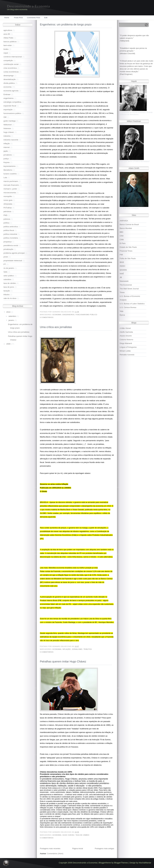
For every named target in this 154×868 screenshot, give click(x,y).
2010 (9, 312)
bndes (6, 49)
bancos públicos (10, 42)
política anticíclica (11, 227)
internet (7, 147)
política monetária (11, 238)
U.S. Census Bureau (128, 307)
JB (121, 277)
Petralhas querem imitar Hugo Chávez (63, 661)
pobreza (7, 219)
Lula (5, 178)
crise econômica (10, 68)
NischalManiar (145, 863)
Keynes (7, 162)
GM (5, 117)
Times (122, 292)
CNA (122, 236)
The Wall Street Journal (129, 289)
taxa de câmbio (10, 283)
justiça (6, 159)
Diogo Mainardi (126, 343)
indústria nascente (11, 140)
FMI (121, 255)
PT (5, 264)
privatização (8, 249)
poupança (7, 242)
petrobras (7, 211)
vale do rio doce (10, 298)
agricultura (8, 30)
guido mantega (10, 121)
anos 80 (7, 34)
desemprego (9, 76)
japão (6, 151)
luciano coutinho (10, 174)
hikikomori (8, 125)
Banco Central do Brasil (129, 224)
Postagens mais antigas (104, 848)
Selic (5, 272)
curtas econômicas (11, 72)
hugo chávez (9, 132)
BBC (122, 232)
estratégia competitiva (12, 102)
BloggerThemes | (122, 863)
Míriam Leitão (125, 351)
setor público (9, 276)
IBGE (122, 262)
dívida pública (9, 83)
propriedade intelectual (13, 261)
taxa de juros (9, 287)
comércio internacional (13, 57)
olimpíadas (8, 204)
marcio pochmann (11, 181)
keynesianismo (10, 166)
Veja (121, 311)
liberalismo (8, 170)
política (6, 223)
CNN (122, 240)
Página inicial (78, 848)
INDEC (123, 266)
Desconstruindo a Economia (28, 6)
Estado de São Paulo (128, 247)
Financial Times (126, 251)
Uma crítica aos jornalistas (19, 332)
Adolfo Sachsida (126, 332)
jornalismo (8, 155)
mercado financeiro (11, 185)
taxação (7, 291)
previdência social (11, 245)
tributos (7, 295)
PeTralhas (8, 208)
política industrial (10, 234)
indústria (7, 136)
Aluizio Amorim (126, 336)
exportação (8, 110)
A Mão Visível (125, 328)
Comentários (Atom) (55, 854)
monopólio (8, 196)
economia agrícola (11, 91)
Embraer (7, 94)
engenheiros (9, 98)
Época (122, 315)
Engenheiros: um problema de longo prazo (66, 24)
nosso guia (8, 200)
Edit (46, 18)
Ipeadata (123, 270)
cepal (6, 53)
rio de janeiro (9, 268)
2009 (9, 344)
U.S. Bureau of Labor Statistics (132, 304)
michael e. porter (10, 189)
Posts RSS (18, 18)
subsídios (7, 279)
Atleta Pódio (8, 38)
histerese (7, 128)
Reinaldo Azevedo (127, 355)
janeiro (12, 320)
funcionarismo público (12, 113)
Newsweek (124, 281)
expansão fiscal (10, 106)
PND (5, 215)
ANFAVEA (124, 221)
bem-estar (8, 45)
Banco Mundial (126, 228)
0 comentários (47, 317)
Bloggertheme (105, 863)
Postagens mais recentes (50, 848)
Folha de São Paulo (128, 258)
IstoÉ (122, 274)
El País (123, 243)
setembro (13, 316)
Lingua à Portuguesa (128, 347)
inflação (7, 144)
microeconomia (10, 193)
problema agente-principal (14, 253)
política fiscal (9, 230)
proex (6, 257)
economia (7, 87)
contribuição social (11, 64)
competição (8, 60)
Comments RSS (34, 18)
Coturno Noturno (126, 340)
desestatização (10, 79)
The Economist (126, 285)
